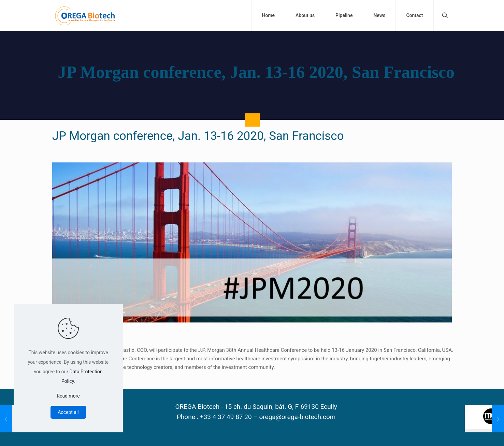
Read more (68, 396)
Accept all (68, 412)
